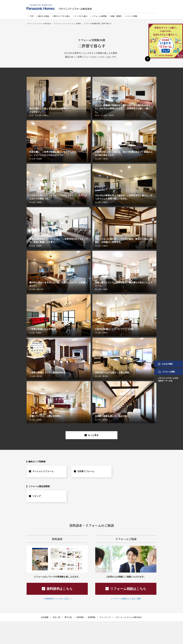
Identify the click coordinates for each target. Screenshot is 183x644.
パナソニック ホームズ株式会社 (128, 618)
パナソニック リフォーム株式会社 (39, 24)
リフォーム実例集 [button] (99, 16)
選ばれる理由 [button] (44, 16)
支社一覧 (57, 618)
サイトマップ (105, 618)
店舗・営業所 (116, 16)
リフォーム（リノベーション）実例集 (67, 24)
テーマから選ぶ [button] (81, 16)
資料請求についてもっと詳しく (58, 599)
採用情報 (92, 618)
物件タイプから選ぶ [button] (62, 16)
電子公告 (68, 618)
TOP (32, 16)
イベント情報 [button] (132, 16)
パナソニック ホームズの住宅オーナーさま (168, 379)
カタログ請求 (165, 364)
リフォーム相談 (166, 372)
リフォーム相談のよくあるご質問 (127, 599)
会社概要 (45, 618)
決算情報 (80, 618)
